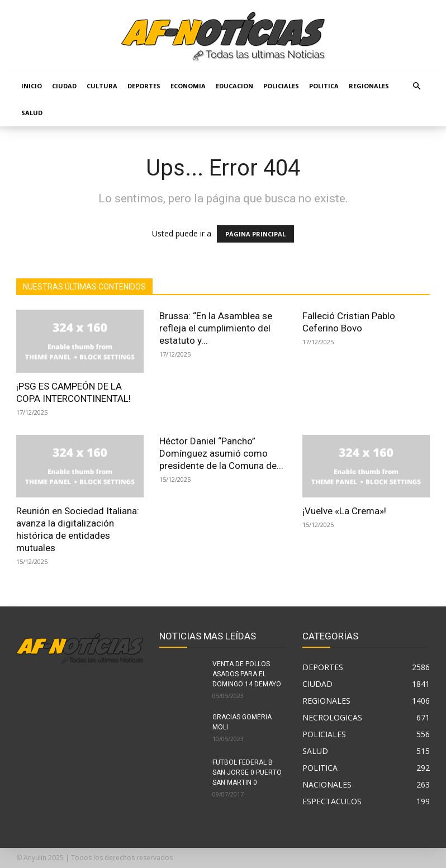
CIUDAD (64, 86)
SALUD (32, 113)
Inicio (32, 86)
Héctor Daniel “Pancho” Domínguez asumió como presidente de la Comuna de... (221, 453)
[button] (416, 86)
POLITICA (324, 86)
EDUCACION (234, 86)
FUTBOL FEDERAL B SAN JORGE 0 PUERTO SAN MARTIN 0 (247, 772)
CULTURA (102, 86)
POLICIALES (281, 86)
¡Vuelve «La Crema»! (344, 511)
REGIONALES (369, 86)
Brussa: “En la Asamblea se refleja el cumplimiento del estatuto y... (216, 328)
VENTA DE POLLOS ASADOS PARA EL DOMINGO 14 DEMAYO (247, 674)
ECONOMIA (188, 86)
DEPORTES (144, 86)
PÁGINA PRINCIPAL (255, 234)
